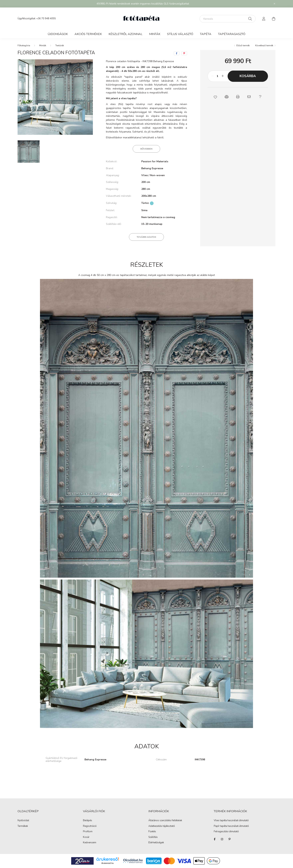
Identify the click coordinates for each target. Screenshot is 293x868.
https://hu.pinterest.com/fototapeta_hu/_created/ (229, 839)
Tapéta (206, 34)
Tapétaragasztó (232, 34)
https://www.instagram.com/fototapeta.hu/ (222, 839)
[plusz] (223, 76)
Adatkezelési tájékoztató (162, 826)
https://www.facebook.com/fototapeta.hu (215, 839)
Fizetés (152, 832)
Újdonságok (58, 34)
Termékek (23, 826)
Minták (155, 34)
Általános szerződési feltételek (165, 821)
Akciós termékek (88, 34)
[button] (215, 97)
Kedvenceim (90, 843)
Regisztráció (90, 826)
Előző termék (243, 45)
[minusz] (212, 76)
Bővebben (146, 149)
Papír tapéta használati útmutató (231, 826)
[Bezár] (275, 4)
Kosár (86, 837)
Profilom (88, 832)
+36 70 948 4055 (46, 19)
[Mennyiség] (218, 76)
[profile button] (264, 19)
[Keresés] (228, 19)
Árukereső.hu (108, 863)
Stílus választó (180, 34)
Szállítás (153, 837)
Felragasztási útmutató (226, 831)
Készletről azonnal (125, 34)
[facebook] (177, 53)
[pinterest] (184, 53)
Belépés (88, 821)
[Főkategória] (24, 45)
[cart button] (274, 19)
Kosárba (248, 76)
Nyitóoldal (23, 821)
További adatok (146, 237)
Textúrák (60, 45)
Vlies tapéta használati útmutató (231, 820)
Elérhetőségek (156, 843)
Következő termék (264, 45)
